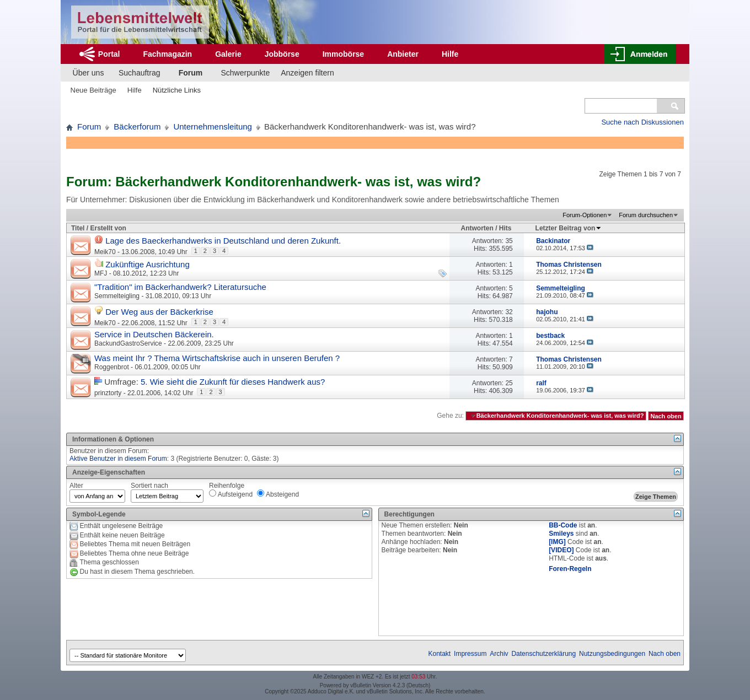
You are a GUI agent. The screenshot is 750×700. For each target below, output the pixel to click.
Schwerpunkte (246, 73)
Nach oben (666, 416)
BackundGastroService (128, 343)
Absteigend (278, 494)
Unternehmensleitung (213, 126)
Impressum (470, 654)
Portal (109, 54)
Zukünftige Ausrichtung (148, 264)
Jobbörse (282, 54)
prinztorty (108, 393)
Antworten (477, 228)
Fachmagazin (167, 54)
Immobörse (343, 54)
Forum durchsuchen (646, 215)
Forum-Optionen (585, 215)
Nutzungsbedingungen (612, 654)
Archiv (499, 654)
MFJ (101, 273)
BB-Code (563, 525)
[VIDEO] (561, 550)
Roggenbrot (112, 367)
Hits (505, 228)
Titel (78, 228)
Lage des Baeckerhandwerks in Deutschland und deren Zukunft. (223, 241)
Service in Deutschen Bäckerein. (154, 334)
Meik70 (105, 252)
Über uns (89, 73)
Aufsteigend (231, 494)
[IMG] (557, 542)
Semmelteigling (117, 296)
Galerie (228, 54)
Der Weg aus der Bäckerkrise (159, 312)
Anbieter (403, 54)
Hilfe (450, 54)
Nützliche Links (177, 90)
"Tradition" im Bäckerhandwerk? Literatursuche (180, 287)
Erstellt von (108, 228)
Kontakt (440, 654)
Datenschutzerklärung (543, 654)
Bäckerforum (137, 126)
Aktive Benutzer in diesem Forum (118, 459)
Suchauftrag (140, 73)
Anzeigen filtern (307, 73)
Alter (76, 486)
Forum (191, 73)
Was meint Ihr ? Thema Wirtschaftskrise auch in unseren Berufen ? (217, 358)
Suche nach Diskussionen (642, 122)
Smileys (561, 534)
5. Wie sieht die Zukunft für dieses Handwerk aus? (233, 382)
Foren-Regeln (570, 569)
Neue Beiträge (93, 90)
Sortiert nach (149, 486)
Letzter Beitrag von (569, 228)
